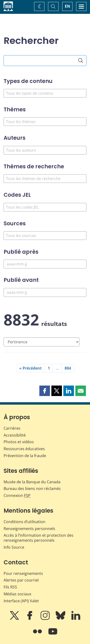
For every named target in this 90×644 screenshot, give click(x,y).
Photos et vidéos (19, 442)
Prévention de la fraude (25, 456)
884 (68, 368)
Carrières (12, 428)
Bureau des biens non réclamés (32, 489)
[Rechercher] (81, 61)
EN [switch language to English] (67, 6)
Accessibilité (15, 435)
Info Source (14, 547)
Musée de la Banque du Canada (32, 482)
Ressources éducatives (24, 449)
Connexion (17, 495)
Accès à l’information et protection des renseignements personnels (39, 538)
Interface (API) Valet (21, 601)
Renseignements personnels (29, 529)
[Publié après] (45, 264)
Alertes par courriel (21, 580)
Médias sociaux (17, 594)
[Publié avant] (45, 292)
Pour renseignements (23, 573)
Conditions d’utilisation (24, 522)
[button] (45, 391)
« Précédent (30, 368)
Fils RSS (10, 587)
